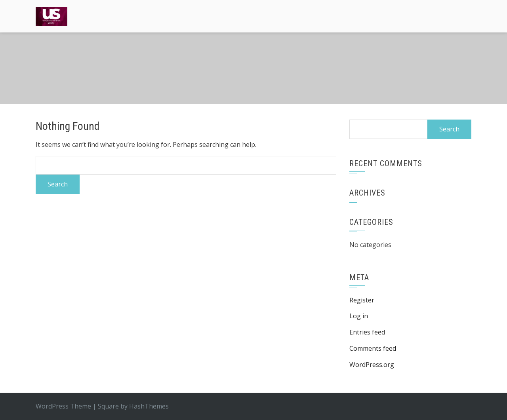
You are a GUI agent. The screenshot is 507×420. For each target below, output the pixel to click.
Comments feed (373, 348)
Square (108, 406)
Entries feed (367, 332)
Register (362, 300)
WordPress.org (372, 365)
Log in (359, 316)
